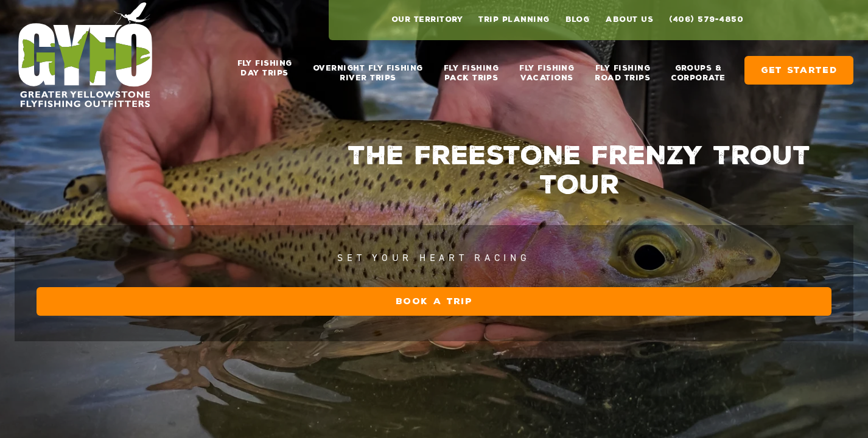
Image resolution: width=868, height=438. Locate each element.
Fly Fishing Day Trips (265, 68)
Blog (578, 19)
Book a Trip (604, 374)
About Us (629, 19)
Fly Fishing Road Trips (622, 68)
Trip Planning (514, 19)
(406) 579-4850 (706, 19)
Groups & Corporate (698, 68)
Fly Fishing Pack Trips (471, 68)
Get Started (799, 65)
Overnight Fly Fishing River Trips (368, 68)
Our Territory (427, 19)
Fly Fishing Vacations (547, 68)
